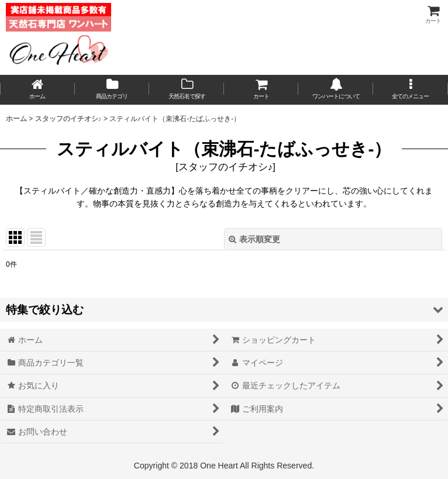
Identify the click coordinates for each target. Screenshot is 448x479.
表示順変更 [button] (254, 239)
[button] (411, 90)
